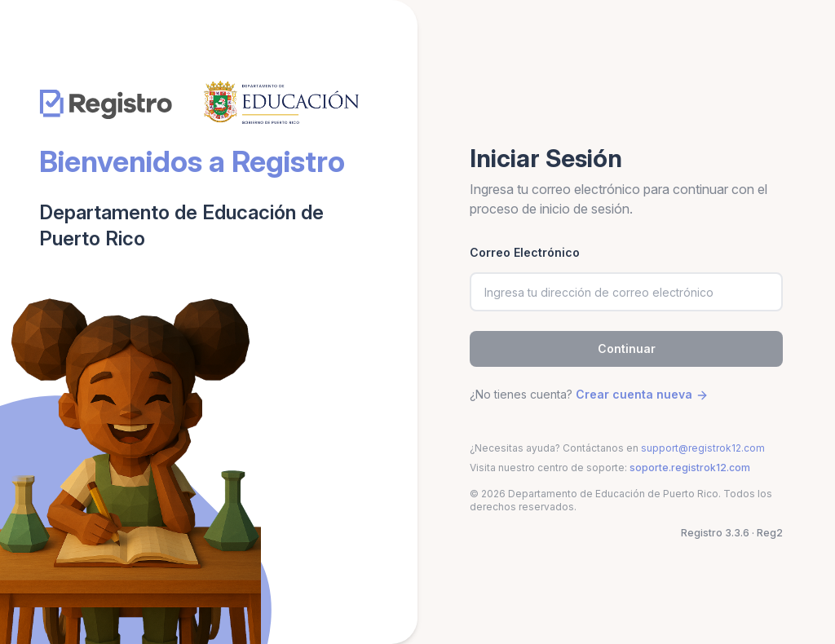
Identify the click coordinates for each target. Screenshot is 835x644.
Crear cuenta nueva (642, 394)
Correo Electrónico (525, 252)
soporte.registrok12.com (690, 468)
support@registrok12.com (703, 448)
